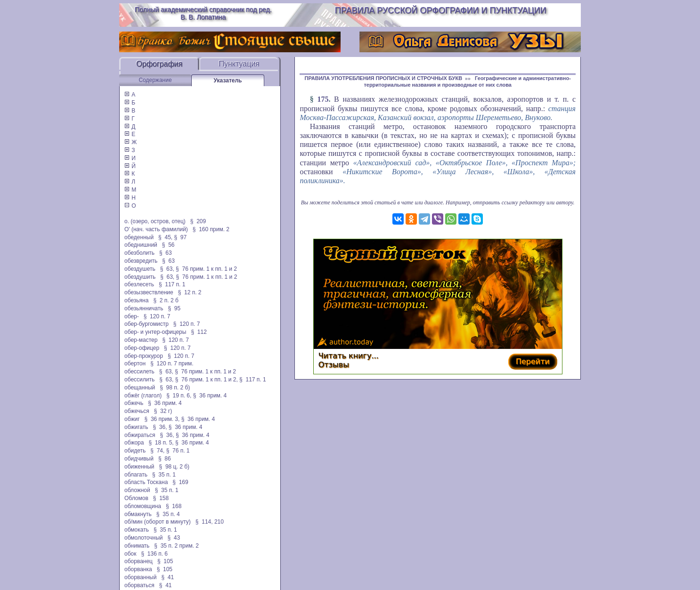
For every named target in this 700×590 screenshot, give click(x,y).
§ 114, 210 (210, 522)
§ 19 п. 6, (179, 396)
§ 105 (165, 561)
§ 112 (199, 332)
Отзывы (334, 365)
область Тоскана (146, 482)
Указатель (228, 81)
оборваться (139, 585)
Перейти (533, 361)
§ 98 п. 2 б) (175, 388)
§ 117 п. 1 (172, 284)
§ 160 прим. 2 (211, 229)
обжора (134, 443)
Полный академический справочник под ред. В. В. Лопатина (203, 13)
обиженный (139, 467)
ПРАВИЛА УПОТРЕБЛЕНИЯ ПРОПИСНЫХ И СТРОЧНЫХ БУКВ (384, 78)
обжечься (137, 411)
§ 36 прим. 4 (210, 396)
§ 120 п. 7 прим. (172, 364)
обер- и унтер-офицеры (155, 332)
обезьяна (136, 300)
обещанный (140, 388)
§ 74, (157, 451)
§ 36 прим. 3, (162, 419)
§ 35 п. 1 (164, 475)
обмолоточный (143, 538)
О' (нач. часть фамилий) (156, 229)
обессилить (139, 380)
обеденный (139, 237)
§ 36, (160, 427)
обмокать (137, 530)
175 (323, 99)
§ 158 (161, 498)
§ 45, (165, 237)
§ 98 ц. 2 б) (174, 467)
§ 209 (198, 221)
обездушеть (140, 269)
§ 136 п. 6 (155, 554)
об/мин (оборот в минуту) (158, 522)
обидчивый (139, 459)
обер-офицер (142, 348)
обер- (132, 316)
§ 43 (174, 538)
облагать (136, 475)
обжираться (140, 435)
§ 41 (167, 577)
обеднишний (141, 245)
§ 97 (180, 237)
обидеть (135, 451)
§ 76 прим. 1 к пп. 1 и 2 (206, 269)
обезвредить (141, 261)
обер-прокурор (144, 356)
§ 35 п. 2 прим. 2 (176, 546)
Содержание (155, 80)
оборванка (138, 569)
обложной (137, 490)
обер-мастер (141, 340)
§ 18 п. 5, (161, 443)
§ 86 (165, 459)
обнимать (137, 546)
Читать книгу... (349, 356)
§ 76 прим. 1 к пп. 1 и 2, (207, 380)
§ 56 (168, 245)
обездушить (140, 277)
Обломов (136, 498)
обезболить (139, 253)
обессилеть (139, 372)
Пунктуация (239, 64)
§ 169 (180, 482)
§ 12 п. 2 (190, 292)
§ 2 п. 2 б (166, 300)
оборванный (140, 577)
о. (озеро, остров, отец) (155, 221)
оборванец (138, 561)
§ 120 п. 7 (157, 316)
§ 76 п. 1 (178, 451)
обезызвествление (149, 292)
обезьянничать (144, 308)
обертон (135, 364)
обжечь (134, 403)
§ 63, (167, 269)
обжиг (132, 419)
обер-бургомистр (147, 324)
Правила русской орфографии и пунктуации (441, 10)
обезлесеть (139, 284)
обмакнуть (138, 514)
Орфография (159, 64)
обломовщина (143, 506)
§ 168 (174, 506)
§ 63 (166, 253)
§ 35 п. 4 (168, 514)
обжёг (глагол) (143, 396)
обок (130, 554)
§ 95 (174, 308)
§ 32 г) (163, 411)
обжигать (136, 427)
